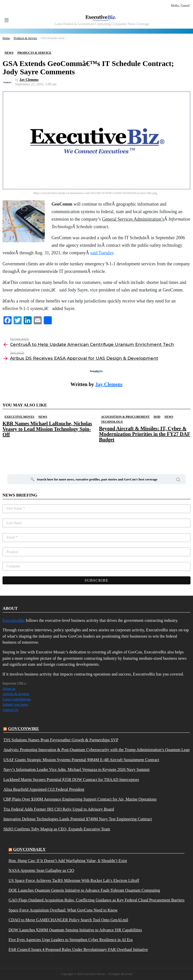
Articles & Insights (16, 694)
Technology (112, 422)
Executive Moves (19, 417)
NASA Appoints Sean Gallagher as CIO (41, 871)
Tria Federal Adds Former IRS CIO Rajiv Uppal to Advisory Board (59, 809)
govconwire (24, 729)
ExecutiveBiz (14, 620)
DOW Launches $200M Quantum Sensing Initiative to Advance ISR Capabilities (75, 930)
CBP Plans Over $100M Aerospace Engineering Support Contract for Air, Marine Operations (80, 799)
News (43, 417)
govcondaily (29, 849)
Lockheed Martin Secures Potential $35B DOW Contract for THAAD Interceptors (71, 780)
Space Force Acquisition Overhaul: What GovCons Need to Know (63, 910)
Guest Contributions (17, 699)
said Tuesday (102, 253)
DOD (157, 417)
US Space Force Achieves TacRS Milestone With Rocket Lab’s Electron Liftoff (74, 881)
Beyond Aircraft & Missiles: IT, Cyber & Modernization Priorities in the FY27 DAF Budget (145, 434)
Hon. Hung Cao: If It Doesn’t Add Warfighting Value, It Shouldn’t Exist (68, 861)
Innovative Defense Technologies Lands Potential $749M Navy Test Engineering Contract (78, 819)
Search (178, 480)
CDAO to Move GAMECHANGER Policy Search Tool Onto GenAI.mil (68, 920)
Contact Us (10, 710)
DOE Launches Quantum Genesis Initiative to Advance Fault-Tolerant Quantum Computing (84, 890)
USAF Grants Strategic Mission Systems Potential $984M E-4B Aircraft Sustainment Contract (81, 760)
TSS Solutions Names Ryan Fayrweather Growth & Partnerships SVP (61, 740)
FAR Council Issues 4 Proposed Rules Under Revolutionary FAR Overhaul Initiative (78, 950)
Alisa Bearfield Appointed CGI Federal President (44, 789)
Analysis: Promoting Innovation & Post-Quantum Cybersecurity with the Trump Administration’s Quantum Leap (96, 750)
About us (9, 689)
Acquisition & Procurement (125, 417)
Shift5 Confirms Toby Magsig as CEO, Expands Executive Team (57, 829)
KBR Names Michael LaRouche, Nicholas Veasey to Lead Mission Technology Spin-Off (47, 429)
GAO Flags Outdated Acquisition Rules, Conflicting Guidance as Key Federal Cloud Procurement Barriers (96, 900)
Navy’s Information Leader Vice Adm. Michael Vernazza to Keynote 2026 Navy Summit (76, 770)
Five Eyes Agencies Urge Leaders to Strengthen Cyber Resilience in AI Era (71, 940)
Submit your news (15, 705)
